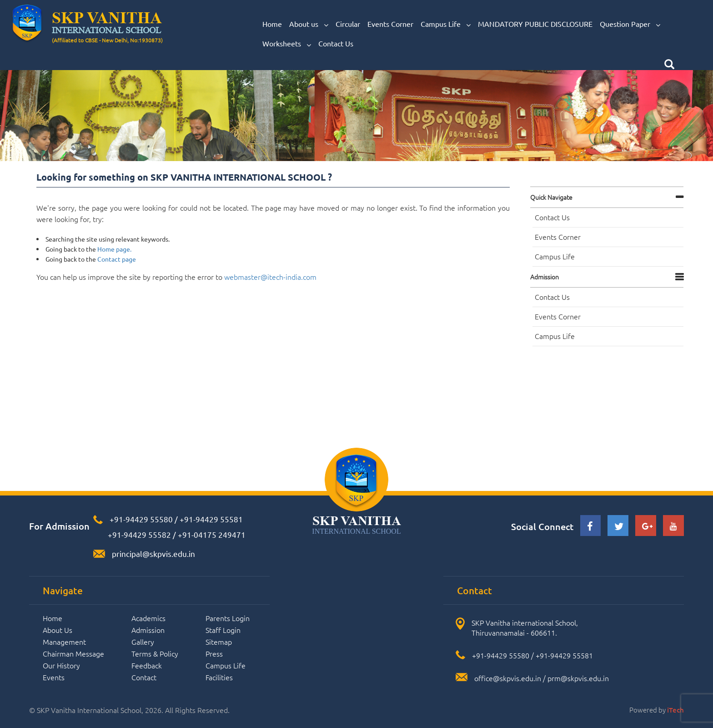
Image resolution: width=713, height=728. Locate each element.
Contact (144, 677)
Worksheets (287, 44)
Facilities (219, 677)
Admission (545, 277)
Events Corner (390, 24)
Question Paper (630, 24)
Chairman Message (73, 653)
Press (214, 653)
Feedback (147, 665)
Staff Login (223, 630)
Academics (148, 618)
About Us (58, 630)
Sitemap (219, 642)
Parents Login (228, 618)
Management (64, 642)
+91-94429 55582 (138, 534)
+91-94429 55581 (211, 519)
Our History (61, 665)
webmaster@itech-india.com (270, 277)
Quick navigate (551, 197)
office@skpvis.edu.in (508, 678)
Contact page (117, 259)
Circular (348, 24)
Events (54, 677)
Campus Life (446, 24)
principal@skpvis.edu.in (153, 554)
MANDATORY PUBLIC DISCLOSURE (535, 24)
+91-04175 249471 (212, 534)
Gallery (143, 642)
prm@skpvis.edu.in (578, 678)
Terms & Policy (155, 653)
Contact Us (336, 43)
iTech (675, 710)
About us (309, 24)
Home (272, 24)
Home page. (114, 249)
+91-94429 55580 (141, 519)
